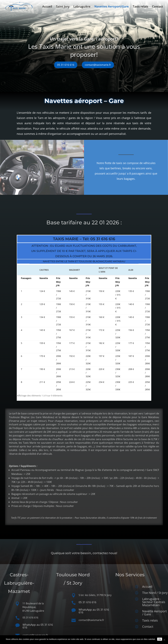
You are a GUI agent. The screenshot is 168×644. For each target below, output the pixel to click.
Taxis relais (140, 7)
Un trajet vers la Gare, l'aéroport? (81, 41)
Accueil (47, 7)
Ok (160, 639)
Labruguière (82, 7)
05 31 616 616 (62, 67)
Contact (158, 7)
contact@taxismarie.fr (95, 67)
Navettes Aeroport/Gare (112, 7)
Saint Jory (63, 7)
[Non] (164, 640)
